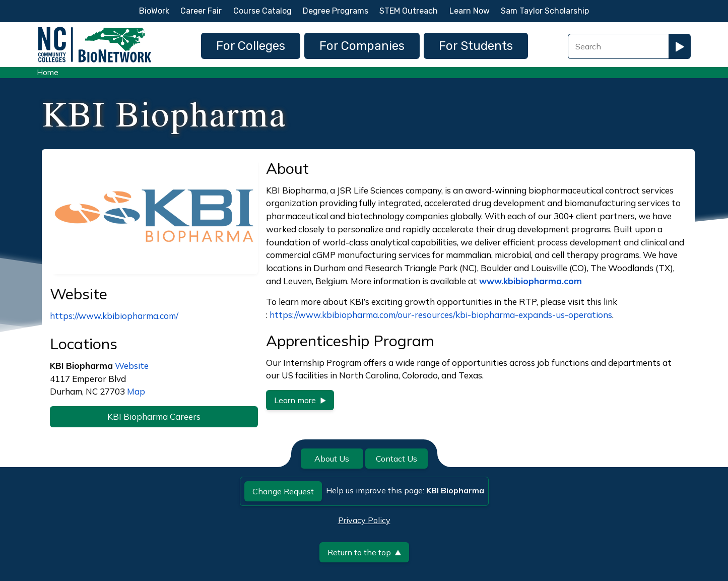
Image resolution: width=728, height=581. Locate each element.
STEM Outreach (409, 11)
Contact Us (396, 459)
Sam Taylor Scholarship (545, 11)
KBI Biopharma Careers (154, 416)
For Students (476, 46)
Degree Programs (336, 11)
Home (48, 72)
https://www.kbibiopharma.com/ (114, 316)
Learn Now (470, 11)
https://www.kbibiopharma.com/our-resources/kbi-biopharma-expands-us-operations (441, 315)
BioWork (154, 11)
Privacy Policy (364, 520)
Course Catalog (262, 11)
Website (132, 366)
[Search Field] (618, 46)
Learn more (300, 400)
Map (136, 391)
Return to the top (364, 552)
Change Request (283, 491)
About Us (332, 459)
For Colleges (251, 46)
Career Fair (201, 11)
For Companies (362, 46)
